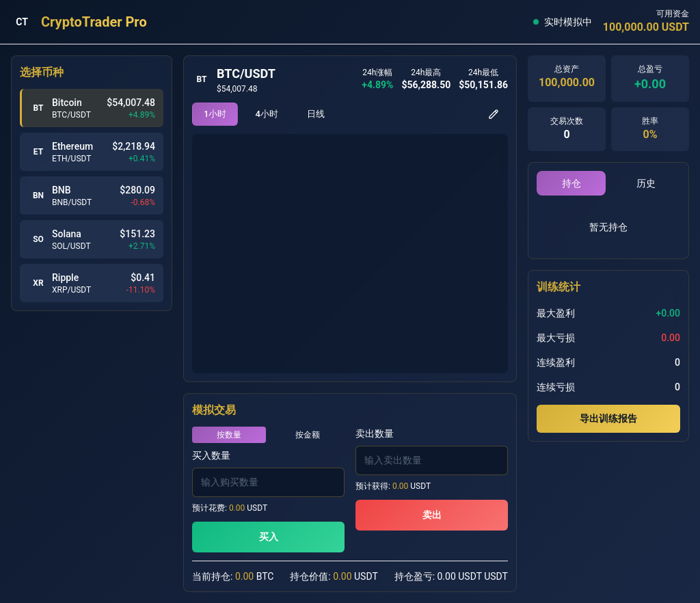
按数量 (229, 435)
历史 (646, 183)
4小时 (266, 114)
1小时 (215, 114)
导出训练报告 (608, 418)
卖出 (432, 515)
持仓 (571, 183)
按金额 (308, 435)
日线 (316, 114)
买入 (269, 537)
